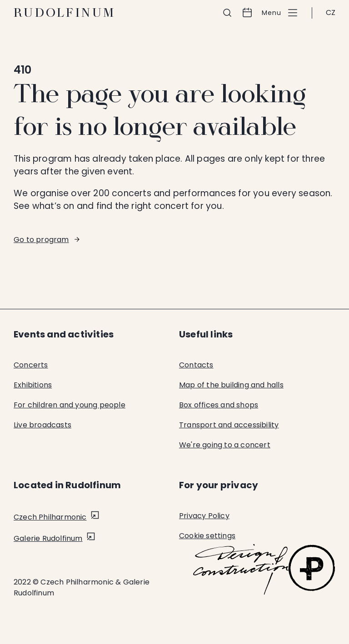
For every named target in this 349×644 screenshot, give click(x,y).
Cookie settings (207, 536)
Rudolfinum (65, 13)
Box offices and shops (219, 405)
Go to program (41, 240)
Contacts (196, 365)
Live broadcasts (42, 425)
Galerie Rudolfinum (48, 538)
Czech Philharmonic (50, 517)
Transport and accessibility (229, 425)
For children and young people (70, 405)
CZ (331, 12)
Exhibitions (33, 385)
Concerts (31, 365)
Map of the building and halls (231, 385)
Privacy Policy (204, 516)
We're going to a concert (225, 445)
